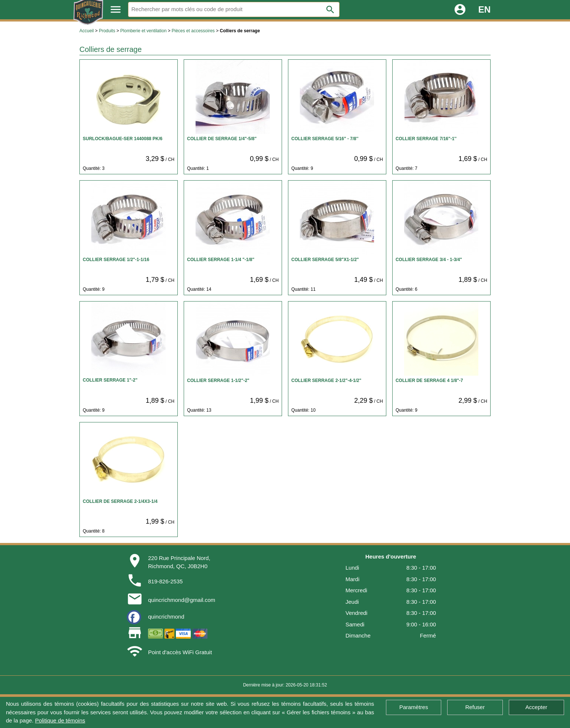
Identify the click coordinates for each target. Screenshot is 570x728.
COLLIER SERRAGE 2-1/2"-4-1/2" (326, 381)
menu (116, 9)
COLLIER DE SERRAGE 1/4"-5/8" (222, 139)
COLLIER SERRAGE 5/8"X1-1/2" (325, 260)
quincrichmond (166, 617)
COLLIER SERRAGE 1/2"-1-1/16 (116, 260)
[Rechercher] (234, 9)
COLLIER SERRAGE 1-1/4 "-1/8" (221, 260)
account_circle (460, 9)
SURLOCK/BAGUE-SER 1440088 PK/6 (123, 139)
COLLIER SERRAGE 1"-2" (110, 380)
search (330, 10)
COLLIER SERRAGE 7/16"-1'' (426, 139)
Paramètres (414, 707)
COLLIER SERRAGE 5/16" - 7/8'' (325, 139)
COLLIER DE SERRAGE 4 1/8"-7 (429, 381)
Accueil (87, 31)
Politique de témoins (60, 720)
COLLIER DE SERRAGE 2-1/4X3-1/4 (120, 501)
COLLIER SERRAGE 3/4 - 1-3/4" (429, 260)
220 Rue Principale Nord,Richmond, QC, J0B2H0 (179, 562)
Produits (107, 31)
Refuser (475, 707)
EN (484, 9)
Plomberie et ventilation (143, 31)
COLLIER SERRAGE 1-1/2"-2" (218, 381)
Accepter (536, 707)
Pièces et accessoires (193, 31)
